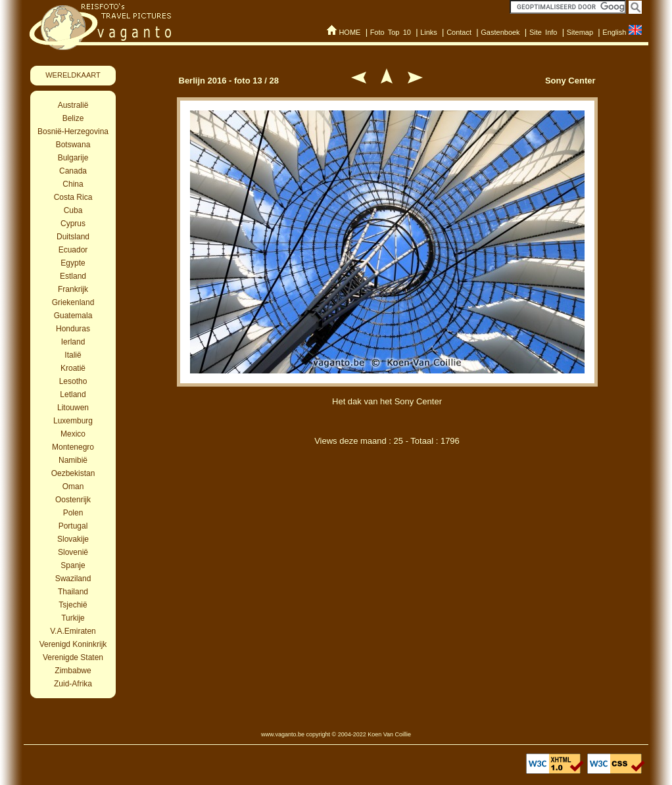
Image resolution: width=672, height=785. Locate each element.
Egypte (73, 263)
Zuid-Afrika (73, 684)
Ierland (73, 342)
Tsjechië (73, 605)
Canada (73, 171)
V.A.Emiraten (73, 631)
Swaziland (73, 579)
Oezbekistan (73, 473)
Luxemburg (73, 421)
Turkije (73, 618)
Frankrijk (73, 289)
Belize (73, 118)
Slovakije (73, 539)
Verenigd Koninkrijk (73, 644)
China (73, 184)
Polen (73, 513)
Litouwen (73, 408)
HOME (349, 32)
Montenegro (73, 447)
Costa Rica (73, 197)
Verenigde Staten (73, 657)
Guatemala (73, 316)
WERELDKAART (73, 75)
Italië (73, 355)
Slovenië (73, 552)
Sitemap (580, 32)
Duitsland (73, 237)
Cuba (73, 210)
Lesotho (73, 381)
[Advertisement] (387, 525)
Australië (73, 105)
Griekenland (73, 302)
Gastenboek (500, 32)
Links (429, 32)
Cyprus (73, 224)
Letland (73, 394)
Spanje (73, 565)
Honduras (73, 329)
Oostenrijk (73, 500)
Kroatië (73, 368)
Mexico (73, 434)
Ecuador (73, 250)
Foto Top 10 (391, 32)
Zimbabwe (73, 671)
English (614, 32)
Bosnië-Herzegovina (73, 131)
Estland (73, 276)
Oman (73, 487)
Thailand (73, 592)
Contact (459, 32)
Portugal (73, 526)
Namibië (73, 460)
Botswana (73, 145)
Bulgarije (73, 158)
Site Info (543, 32)
